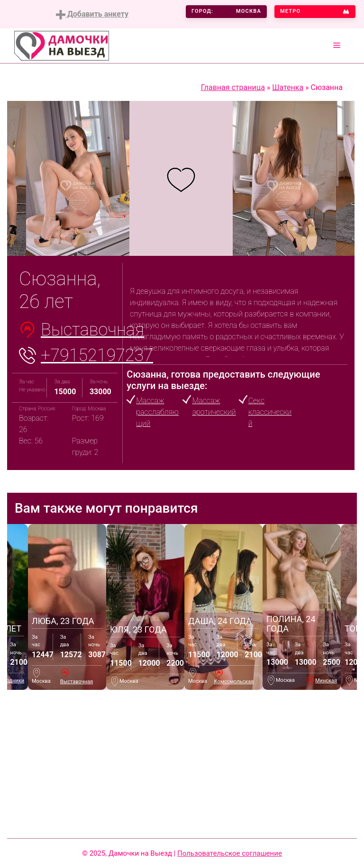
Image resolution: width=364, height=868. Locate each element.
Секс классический (270, 412)
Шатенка (288, 87)
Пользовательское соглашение (230, 853)
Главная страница (233, 87)
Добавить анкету (92, 14)
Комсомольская (234, 682)
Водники (14, 681)
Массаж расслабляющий (157, 412)
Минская (326, 681)
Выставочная (92, 330)
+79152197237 (97, 355)
